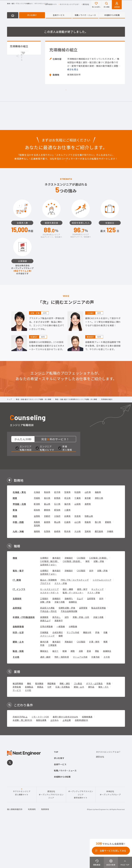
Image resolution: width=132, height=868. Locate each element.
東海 (15, 554)
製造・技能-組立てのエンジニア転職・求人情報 (34, 430)
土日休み (55, 764)
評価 (97, 676)
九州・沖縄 (18, 575)
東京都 (88, 542)
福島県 (98, 536)
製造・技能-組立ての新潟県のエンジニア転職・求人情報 (76, 430)
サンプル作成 (73, 676)
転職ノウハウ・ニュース (85, 15)
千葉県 (77, 542)
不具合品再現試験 (69, 655)
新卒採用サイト (51, 4)
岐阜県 (37, 554)
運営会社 (86, 4)
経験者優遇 (87, 760)
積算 (105, 685)
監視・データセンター (73, 636)
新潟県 (37, 548)
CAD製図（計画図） (99, 602)
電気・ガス (104, 731)
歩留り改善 (60, 646)
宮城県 (67, 536)
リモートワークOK (40, 760)
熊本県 (67, 575)
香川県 (98, 566)
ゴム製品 (78, 727)
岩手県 (57, 536)
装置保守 (59, 664)
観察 (61, 679)
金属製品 (29, 731)
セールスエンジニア (49, 633)
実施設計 (69, 685)
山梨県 (77, 548)
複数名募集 (41, 764)
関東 (15, 542)
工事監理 (52, 689)
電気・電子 (18, 614)
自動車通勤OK (81, 764)
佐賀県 (47, 575)
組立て (56, 695)
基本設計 (57, 602)
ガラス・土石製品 (94, 727)
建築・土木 (18, 685)
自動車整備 (18, 670)
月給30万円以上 (20, 760)
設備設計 (57, 642)
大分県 (77, 575)
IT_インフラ (19, 633)
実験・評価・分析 (81, 661)
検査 (97, 695)
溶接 (81, 695)
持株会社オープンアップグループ (110, 837)
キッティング (97, 633)
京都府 (47, 560)
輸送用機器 (18, 727)
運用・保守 (82, 633)
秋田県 (77, 536)
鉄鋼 (109, 727)
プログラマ (45, 627)
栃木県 (47, 542)
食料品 (91, 731)
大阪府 (57, 560)
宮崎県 (88, 575)
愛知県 (57, 554)
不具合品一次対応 (48, 655)
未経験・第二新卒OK (22, 764)
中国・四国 (18, 566)
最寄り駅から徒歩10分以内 (65, 760)
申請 (42, 689)
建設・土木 (79, 731)
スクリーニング (47, 679)
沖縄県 (110, 575)
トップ (10, 430)
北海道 (37, 536)
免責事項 (45, 853)
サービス (17, 734)
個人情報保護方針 (15, 853)
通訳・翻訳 (45, 701)
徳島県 (88, 566)
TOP (56, 796)
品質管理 (83, 652)
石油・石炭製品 (63, 731)
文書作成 (95, 701)
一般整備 (61, 670)
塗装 (89, 695)
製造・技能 (18, 695)
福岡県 (37, 575)
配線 (65, 695)
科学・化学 (18, 676)
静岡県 (47, 554)
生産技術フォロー (48, 608)
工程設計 (44, 642)
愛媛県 (108, 566)
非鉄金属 (17, 731)
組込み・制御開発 (48, 624)
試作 (91, 614)
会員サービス (59, 15)
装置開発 (44, 661)
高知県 (37, 569)
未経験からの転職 (112, 15)
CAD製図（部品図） (72, 605)
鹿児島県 (99, 575)
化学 (49, 731)
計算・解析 (94, 685)
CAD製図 (81, 602)
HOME (13, 15)
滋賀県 (37, 560)
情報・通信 (65, 727)
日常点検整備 (46, 670)
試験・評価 (99, 605)
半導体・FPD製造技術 (24, 661)
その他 (16, 701)
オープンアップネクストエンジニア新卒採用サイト (81, 838)
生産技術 (17, 642)
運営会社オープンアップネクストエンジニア (51, 838)
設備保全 (73, 646)
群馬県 (57, 542)
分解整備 (73, 670)
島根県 (47, 566)
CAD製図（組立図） (50, 605)
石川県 (57, 548)
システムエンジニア (102, 624)
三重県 (67, 554)
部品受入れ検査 (47, 652)
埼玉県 (67, 542)
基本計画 (44, 685)
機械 (15, 602)
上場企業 (67, 764)
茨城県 (37, 542)
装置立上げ (45, 664)
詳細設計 (69, 602)
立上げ (80, 642)
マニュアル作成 (80, 701)
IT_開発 (17, 624)
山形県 (88, 536)
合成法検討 (58, 676)
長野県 (88, 548)
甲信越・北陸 (19, 548)
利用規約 (32, 853)
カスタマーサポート (49, 636)
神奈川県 (99, 542)
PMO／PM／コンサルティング (75, 624)
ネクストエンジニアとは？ (70, 4)
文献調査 (44, 676)
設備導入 (69, 642)
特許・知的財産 (62, 701)
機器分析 (87, 676)
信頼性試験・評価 (67, 652)
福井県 (67, 548)
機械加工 (44, 695)
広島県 (67, 566)
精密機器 (51, 727)
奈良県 (77, 560)
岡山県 (57, 566)
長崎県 (57, 575)
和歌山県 (89, 560)
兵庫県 (67, 560)
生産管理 (91, 642)
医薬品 (40, 731)
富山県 (47, 548)
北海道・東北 (19, 536)
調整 (73, 695)
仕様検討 (44, 602)
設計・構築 (68, 633)
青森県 (47, 536)
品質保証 (17, 652)
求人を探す (32, 15)
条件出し (57, 661)
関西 (15, 560)
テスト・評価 (61, 627)
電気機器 (39, 727)
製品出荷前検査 (99, 652)
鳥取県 (37, 566)
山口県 (77, 566)
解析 (88, 605)
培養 (105, 676)
